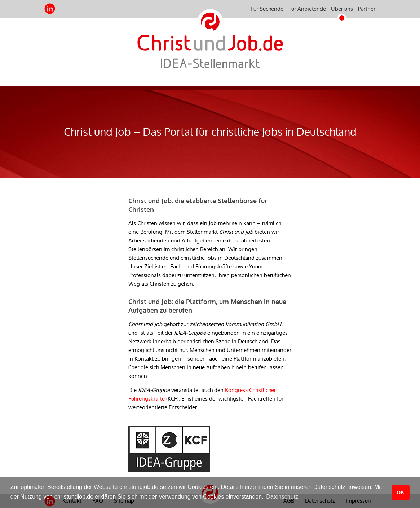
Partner (367, 9)
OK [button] (401, 493)
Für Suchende (267, 9)
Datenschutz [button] (282, 497)
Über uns (342, 9)
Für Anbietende (307, 9)
